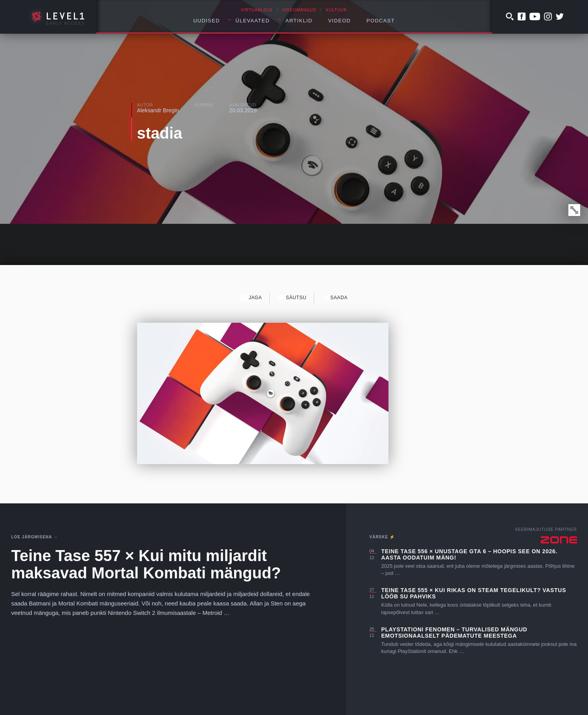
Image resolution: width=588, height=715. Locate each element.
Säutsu (292, 297)
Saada (335, 297)
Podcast (381, 21)
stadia (160, 133)
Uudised (207, 21)
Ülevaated (253, 21)
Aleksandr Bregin (158, 110)
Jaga (251, 297)
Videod (339, 21)
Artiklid (299, 21)
